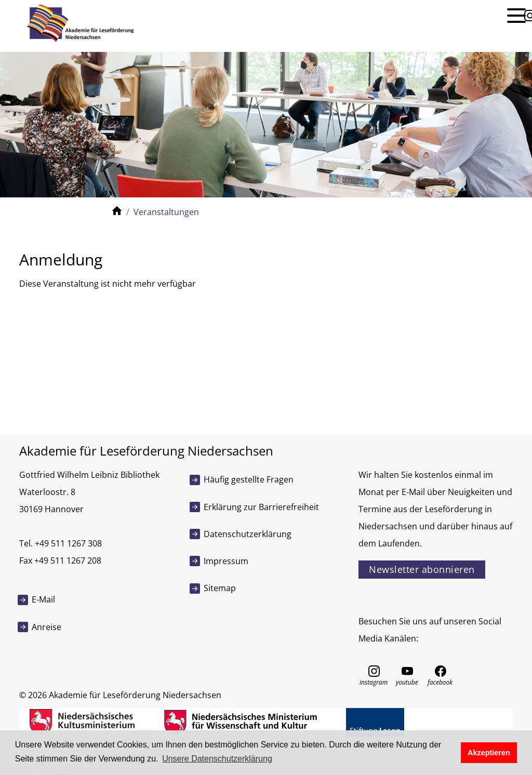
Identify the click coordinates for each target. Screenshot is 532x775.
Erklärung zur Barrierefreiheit (261, 507)
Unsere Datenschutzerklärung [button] (217, 759)
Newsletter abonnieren (422, 569)
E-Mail (43, 599)
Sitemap (220, 588)
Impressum (226, 561)
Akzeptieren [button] (489, 753)
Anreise (46, 627)
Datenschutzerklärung (248, 534)
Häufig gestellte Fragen (249, 479)
